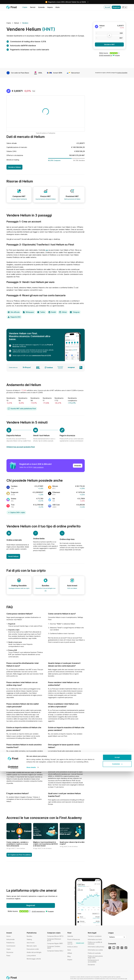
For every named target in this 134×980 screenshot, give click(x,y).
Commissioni (11, 946)
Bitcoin (55, 486)
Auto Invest (31, 943)
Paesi (8, 956)
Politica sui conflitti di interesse (95, 943)
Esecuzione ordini (33, 949)
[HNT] (109, 38)
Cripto (9, 949)
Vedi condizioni (38, 467)
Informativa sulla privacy (96, 947)
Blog (69, 956)
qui (47, 250)
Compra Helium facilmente (19, 199)
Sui (54, 499)
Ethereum (56, 492)
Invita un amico (73, 947)
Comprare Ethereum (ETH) (54, 940)
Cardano (14, 486)
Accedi (107, 7)
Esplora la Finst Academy (19, 855)
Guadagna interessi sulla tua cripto (19, 588)
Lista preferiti (31, 956)
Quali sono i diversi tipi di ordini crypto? (72, 843)
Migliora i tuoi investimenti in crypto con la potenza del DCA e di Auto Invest (45, 844)
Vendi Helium (13, 556)
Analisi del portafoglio (34, 952)
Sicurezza (10, 952)
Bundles (29, 936)
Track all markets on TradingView (46, 133)
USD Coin (56, 505)
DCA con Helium (72, 588)
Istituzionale (11, 939)
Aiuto (69, 950)
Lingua (111, 933)
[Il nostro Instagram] (122, 948)
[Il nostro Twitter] (110, 948)
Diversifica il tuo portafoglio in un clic (46, 590)
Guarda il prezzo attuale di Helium (46, 199)
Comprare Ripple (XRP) (55, 943)
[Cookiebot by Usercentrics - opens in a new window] (13, 976)
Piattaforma (10, 943)
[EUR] (109, 33)
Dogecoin (15, 492)
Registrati (116, 7)
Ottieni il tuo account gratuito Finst (21, 447)
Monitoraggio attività (34, 959)
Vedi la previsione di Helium (72, 199)
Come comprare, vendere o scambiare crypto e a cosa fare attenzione (17, 844)
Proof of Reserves (74, 939)
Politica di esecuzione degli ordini (95, 957)
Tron (13, 505)
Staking (29, 939)
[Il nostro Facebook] (126, 948)
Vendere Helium (14, 167)
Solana (13, 499)
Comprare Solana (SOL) (55, 951)
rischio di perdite (122, 73)
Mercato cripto (32, 946)
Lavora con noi (76, 943)
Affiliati (70, 953)
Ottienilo (78, 466)
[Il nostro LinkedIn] (118, 948)
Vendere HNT (109, 44)
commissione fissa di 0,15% (41, 355)
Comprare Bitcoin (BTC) (55, 936)
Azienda (70, 936)
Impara (70, 960)
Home (9, 936)
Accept (117, 966)
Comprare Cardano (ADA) (54, 947)
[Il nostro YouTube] (114, 948)
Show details (31, 976)
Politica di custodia (94, 953)
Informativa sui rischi (95, 939)
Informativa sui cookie (95, 950)
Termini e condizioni (95, 936)
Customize (117, 973)
